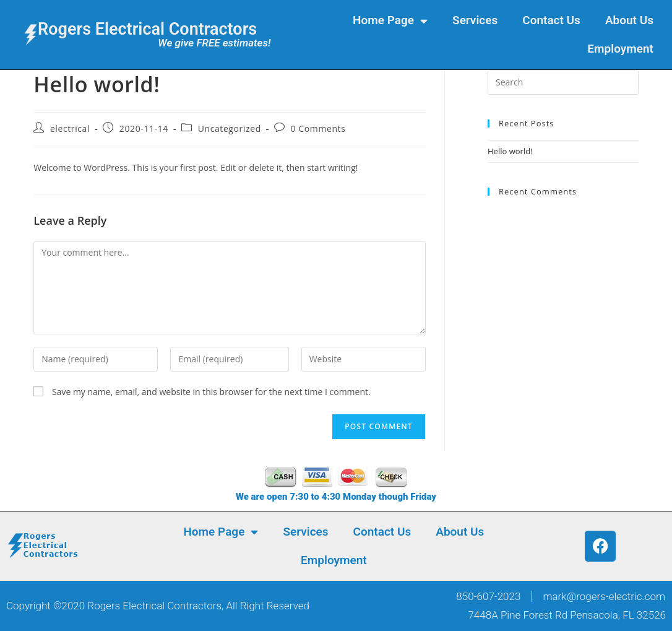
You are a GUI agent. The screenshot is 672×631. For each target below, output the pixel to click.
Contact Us (551, 20)
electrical (70, 128)
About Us (629, 20)
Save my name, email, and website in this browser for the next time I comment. (211, 392)
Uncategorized (230, 128)
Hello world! (510, 151)
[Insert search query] (563, 82)
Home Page (390, 21)
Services (475, 20)
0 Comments (318, 128)
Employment (620, 49)
